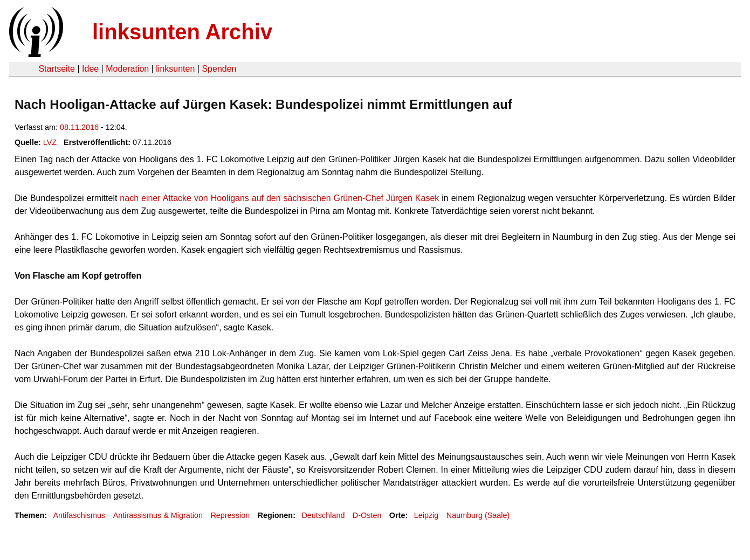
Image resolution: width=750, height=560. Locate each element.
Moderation (127, 69)
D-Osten (367, 515)
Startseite (57, 69)
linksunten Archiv (182, 32)
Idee (90, 69)
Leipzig (426, 515)
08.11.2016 (79, 127)
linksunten (175, 69)
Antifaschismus (79, 515)
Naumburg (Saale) (478, 515)
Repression (230, 515)
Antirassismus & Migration (158, 515)
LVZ (50, 142)
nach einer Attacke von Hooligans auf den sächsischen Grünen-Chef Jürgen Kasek (279, 198)
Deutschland (323, 515)
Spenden (219, 69)
